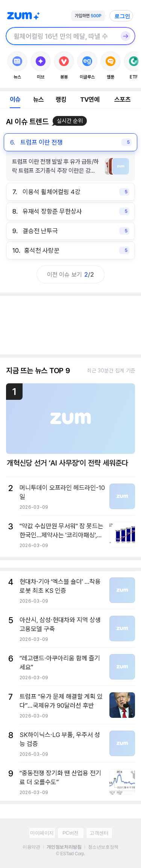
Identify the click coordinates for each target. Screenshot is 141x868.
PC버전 (70, 833)
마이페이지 (42, 833)
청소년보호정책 (103, 847)
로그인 (122, 16)
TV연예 (90, 99)
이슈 (15, 99)
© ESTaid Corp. (70, 854)
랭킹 (61, 99)
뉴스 (38, 99)
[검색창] (61, 36)
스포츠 (122, 99)
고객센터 (99, 833)
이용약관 (31, 847)
